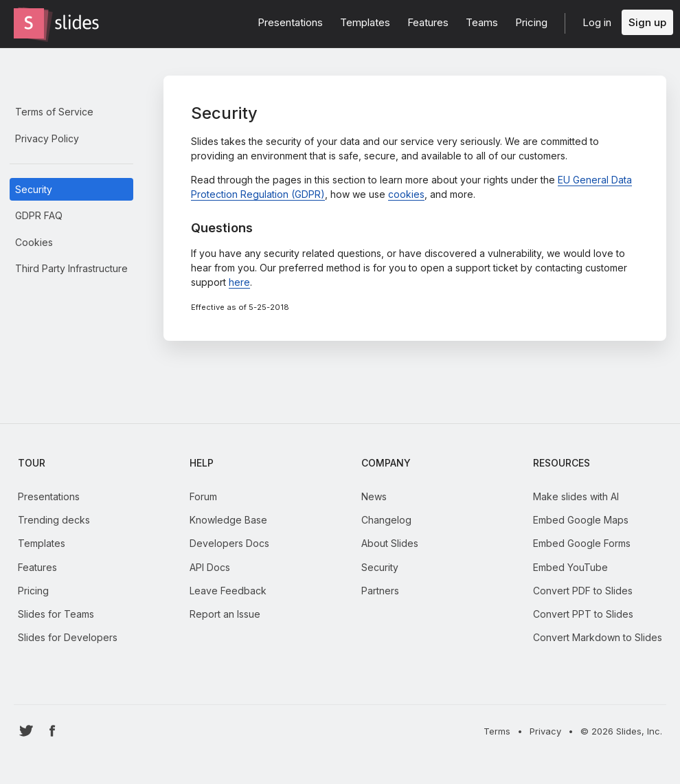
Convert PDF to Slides (583, 591)
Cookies (34, 242)
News (374, 496)
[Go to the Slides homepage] (29, 23)
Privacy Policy (47, 138)
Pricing (33, 591)
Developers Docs (229, 543)
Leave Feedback (228, 591)
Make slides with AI (576, 496)
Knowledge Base (228, 520)
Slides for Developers (68, 637)
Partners (380, 591)
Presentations (49, 496)
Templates (42, 543)
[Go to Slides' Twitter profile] (26, 731)
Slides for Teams (56, 614)
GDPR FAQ (39, 215)
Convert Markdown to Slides (598, 637)
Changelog (386, 520)
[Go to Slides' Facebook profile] (53, 731)
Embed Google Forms (582, 543)
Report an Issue (225, 614)
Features (37, 567)
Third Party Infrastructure (71, 268)
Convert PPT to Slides (583, 614)
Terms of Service (54, 112)
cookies (406, 194)
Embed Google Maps (581, 520)
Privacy (545, 731)
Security (34, 189)
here (239, 282)
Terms (497, 731)
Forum (203, 496)
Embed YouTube (570, 567)
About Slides (390, 543)
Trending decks (54, 520)
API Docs (210, 567)
